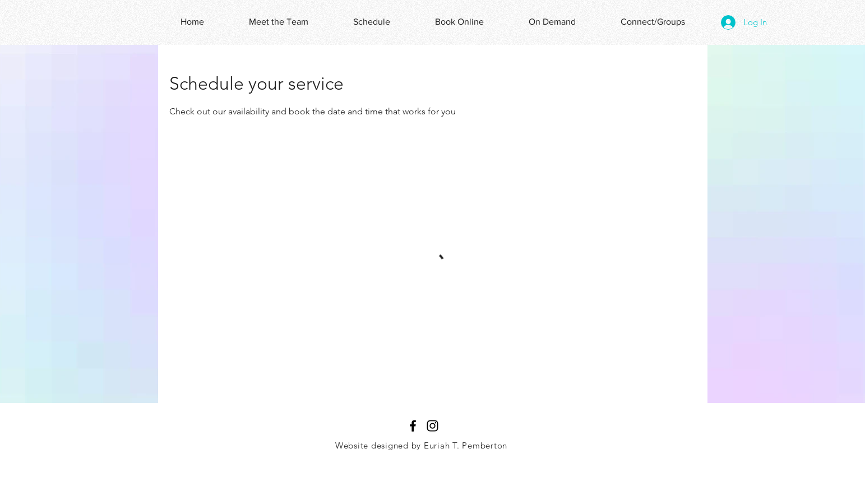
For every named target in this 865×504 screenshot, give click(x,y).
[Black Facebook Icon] (413, 426)
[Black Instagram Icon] (432, 426)
